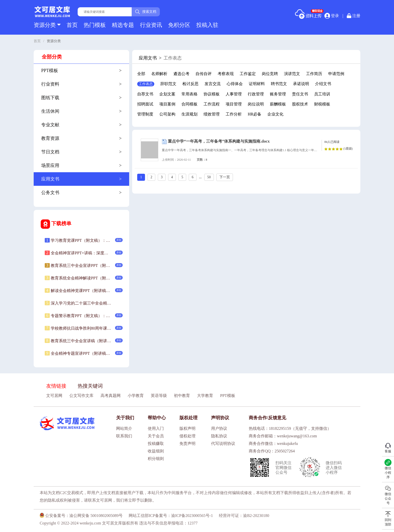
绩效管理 (212, 114)
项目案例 (167, 104)
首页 (72, 25)
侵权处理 (187, 436)
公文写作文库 (81, 396)
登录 (332, 16)
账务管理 (278, 94)
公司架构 (167, 114)
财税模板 (322, 104)
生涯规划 (189, 114)
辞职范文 (168, 84)
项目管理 (234, 104)
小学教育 (136, 396)
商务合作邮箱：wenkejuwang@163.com (283, 436)
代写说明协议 (223, 444)
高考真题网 (111, 396)
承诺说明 (301, 84)
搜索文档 (146, 12)
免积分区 (179, 25)
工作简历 (314, 74)
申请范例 (336, 74)
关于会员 (156, 436)
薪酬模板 (278, 104)
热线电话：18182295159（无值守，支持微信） (290, 428)
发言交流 (213, 84)
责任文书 (300, 94)
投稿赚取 (156, 444)
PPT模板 (228, 396)
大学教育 (205, 396)
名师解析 (159, 74)
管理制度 (145, 114)
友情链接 (56, 386)
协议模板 (212, 94)
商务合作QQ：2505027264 (272, 451)
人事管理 (234, 94)
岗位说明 (256, 104)
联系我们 (124, 436)
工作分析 (234, 114)
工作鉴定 (248, 74)
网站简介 (124, 428)
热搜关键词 (90, 386)
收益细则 (156, 451)
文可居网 (54, 396)
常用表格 (189, 94)
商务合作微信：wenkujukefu (273, 444)
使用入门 (156, 428)
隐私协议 (219, 436)
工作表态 (146, 84)
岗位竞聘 (270, 74)
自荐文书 (145, 94)
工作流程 (212, 104)
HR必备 (255, 114)
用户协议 (219, 428)
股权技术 (300, 104)
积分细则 (156, 459)
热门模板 (95, 25)
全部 (141, 74)
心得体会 (235, 84)
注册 (354, 16)
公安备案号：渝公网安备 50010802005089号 (81, 516)
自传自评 (204, 74)
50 (209, 177)
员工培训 (322, 94)
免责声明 (187, 444)
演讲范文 (292, 74)
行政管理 (256, 94)
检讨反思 (190, 84)
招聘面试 (145, 104)
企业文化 (275, 114)
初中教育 (182, 396)
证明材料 (257, 84)
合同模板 (189, 104)
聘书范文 (279, 84)
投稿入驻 (207, 25)
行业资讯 (151, 25)
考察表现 (226, 74)
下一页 (225, 177)
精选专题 (123, 25)
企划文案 (167, 94)
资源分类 (47, 25)
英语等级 (159, 396)
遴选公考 (181, 74)
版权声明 (187, 428)
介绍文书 (323, 84)
